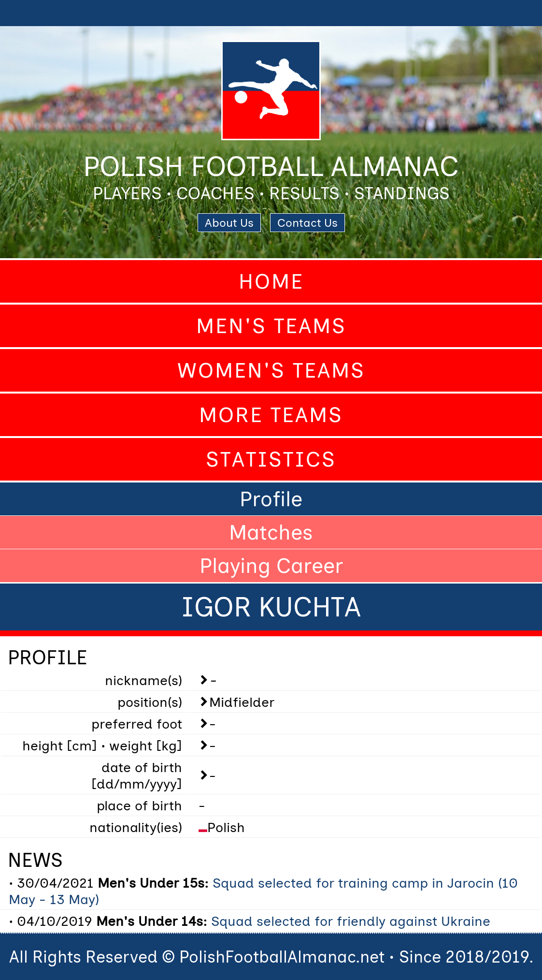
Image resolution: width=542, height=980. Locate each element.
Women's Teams (271, 370)
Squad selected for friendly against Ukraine (351, 921)
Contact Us (307, 223)
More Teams (271, 415)
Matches (271, 532)
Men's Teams (271, 326)
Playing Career (271, 566)
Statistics (271, 459)
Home (271, 281)
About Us (229, 223)
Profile (271, 499)
